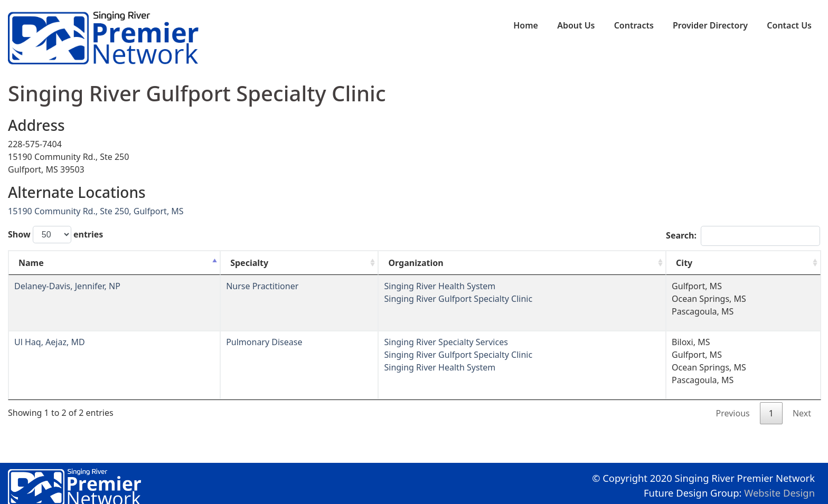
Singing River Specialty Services (446, 342)
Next (802, 413)
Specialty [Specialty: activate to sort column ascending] (249, 263)
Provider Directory (710, 25)
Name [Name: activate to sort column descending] (31, 263)
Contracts (634, 25)
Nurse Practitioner (262, 286)
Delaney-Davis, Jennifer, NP (67, 286)
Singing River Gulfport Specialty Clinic (458, 299)
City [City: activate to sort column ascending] (684, 263)
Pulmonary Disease (264, 342)
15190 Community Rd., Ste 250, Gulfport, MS (96, 211)
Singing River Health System (440, 286)
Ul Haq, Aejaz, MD (50, 342)
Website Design (779, 493)
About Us (576, 25)
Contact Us (789, 25)
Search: (743, 236)
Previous (733, 413)
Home (526, 25)
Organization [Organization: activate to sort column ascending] (416, 263)
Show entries (55, 235)
